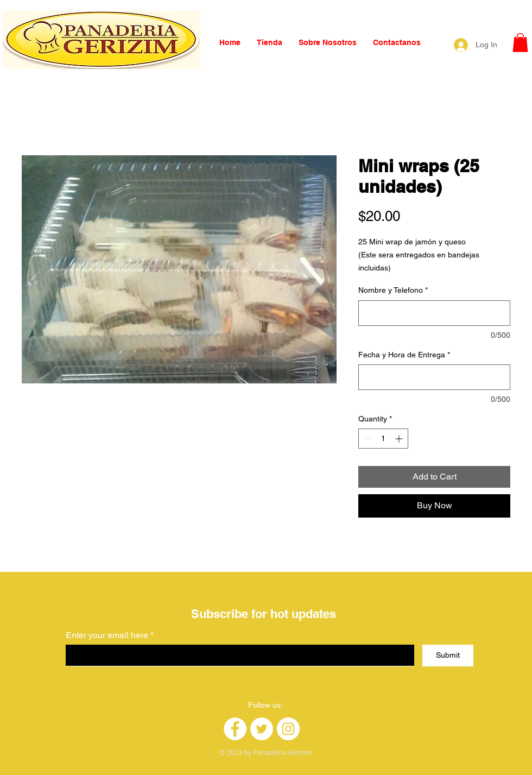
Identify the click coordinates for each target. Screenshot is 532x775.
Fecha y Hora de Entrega (404, 355)
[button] (520, 43)
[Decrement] (367, 439)
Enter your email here (107, 635)
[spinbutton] (383, 439)
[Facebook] (235, 729)
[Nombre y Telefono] (434, 313)
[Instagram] (288, 729)
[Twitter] (262, 729)
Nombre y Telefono (393, 290)
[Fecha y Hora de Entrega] (434, 377)
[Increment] (400, 439)
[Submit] (448, 656)
